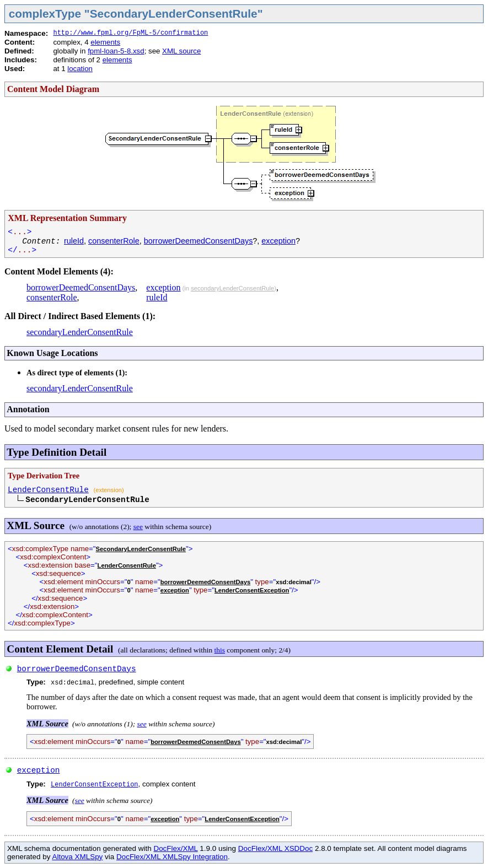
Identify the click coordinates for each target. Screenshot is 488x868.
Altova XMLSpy (77, 857)
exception (278, 241)
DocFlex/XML (175, 848)
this (220, 650)
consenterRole (114, 241)
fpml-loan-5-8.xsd (116, 51)
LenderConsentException (252, 590)
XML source (181, 51)
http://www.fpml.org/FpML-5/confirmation (130, 33)
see (138, 527)
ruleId (74, 241)
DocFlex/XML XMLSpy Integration (172, 857)
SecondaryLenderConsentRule (141, 549)
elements (105, 42)
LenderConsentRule (48, 490)
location (80, 69)
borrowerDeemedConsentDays (199, 241)
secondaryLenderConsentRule (232, 288)
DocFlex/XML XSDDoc (275, 848)
